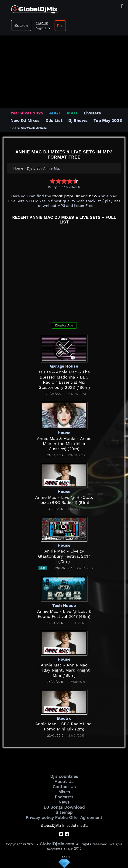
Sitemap (64, 812)
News (64, 802)
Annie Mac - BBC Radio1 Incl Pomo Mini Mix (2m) (64, 726)
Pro (60, 26)
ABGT (55, 113)
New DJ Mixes (25, 120)
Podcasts (64, 797)
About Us (64, 781)
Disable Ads (64, 325)
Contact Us (64, 787)
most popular (66, 196)
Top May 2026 (108, 120)
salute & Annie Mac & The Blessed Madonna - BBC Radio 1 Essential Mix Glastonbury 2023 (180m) (64, 380)
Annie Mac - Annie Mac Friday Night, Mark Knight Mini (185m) (64, 670)
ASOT (72, 113)
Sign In (42, 23)
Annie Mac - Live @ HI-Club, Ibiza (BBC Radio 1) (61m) (64, 500)
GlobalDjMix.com (57, 844)
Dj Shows (78, 120)
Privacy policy (40, 817)
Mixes (64, 792)
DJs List (54, 120)
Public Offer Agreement (79, 817)
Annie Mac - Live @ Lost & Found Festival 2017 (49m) (64, 614)
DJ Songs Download (64, 807)
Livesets (92, 113)
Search (21, 25)
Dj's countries (64, 776)
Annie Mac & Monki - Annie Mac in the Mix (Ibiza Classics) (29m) (64, 444)
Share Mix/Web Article (29, 128)
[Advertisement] (64, 69)
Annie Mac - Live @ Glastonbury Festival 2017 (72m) (64, 556)
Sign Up (43, 28)
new (93, 196)
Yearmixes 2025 (27, 113)
